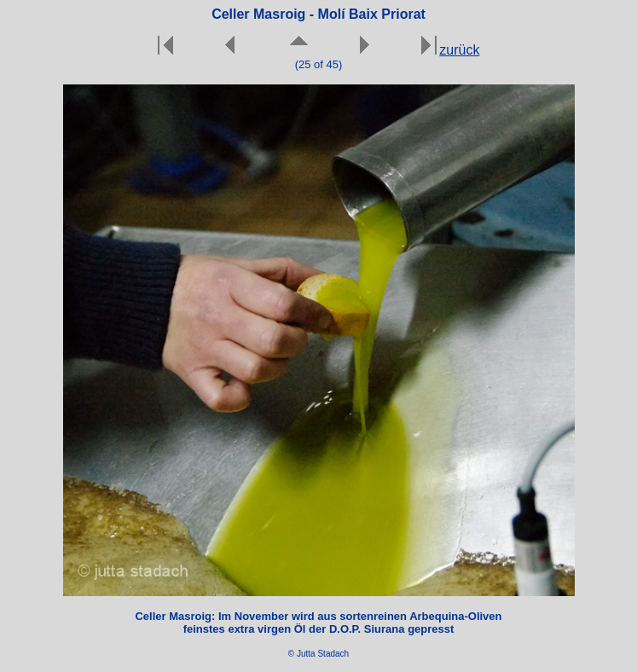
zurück (459, 50)
